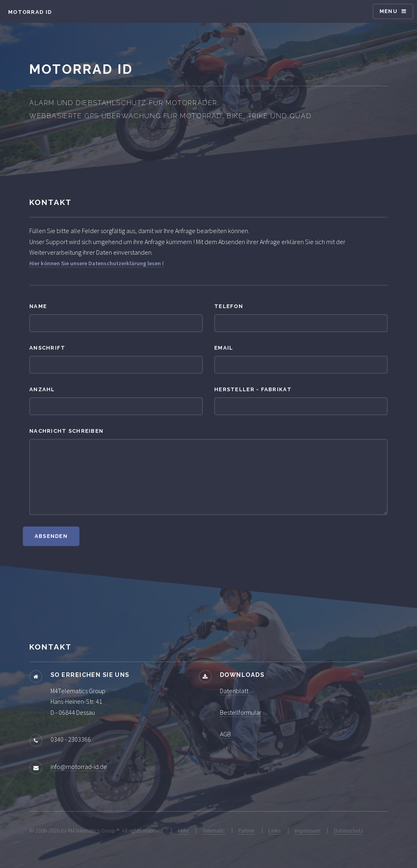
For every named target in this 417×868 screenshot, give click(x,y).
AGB (225, 734)
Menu (388, 11)
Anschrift (47, 348)
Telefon (229, 306)
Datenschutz (349, 831)
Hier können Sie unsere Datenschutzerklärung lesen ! (97, 263)
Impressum (307, 831)
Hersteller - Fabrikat (253, 389)
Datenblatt (234, 691)
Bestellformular (241, 712)
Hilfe (183, 831)
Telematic (214, 831)
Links (274, 831)
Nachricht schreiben (66, 431)
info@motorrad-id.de (79, 767)
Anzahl (42, 389)
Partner (246, 831)
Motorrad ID (30, 12)
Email (224, 348)
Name (38, 306)
